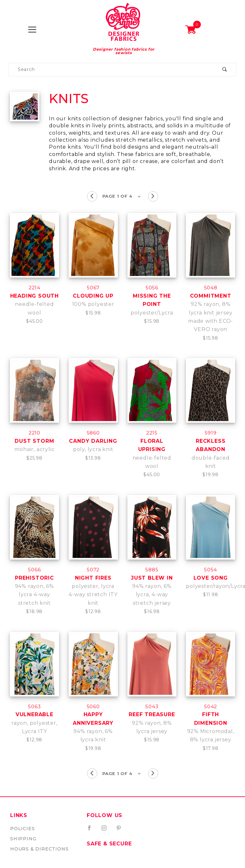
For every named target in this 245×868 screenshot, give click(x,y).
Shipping (23, 839)
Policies (22, 829)
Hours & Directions (39, 849)
